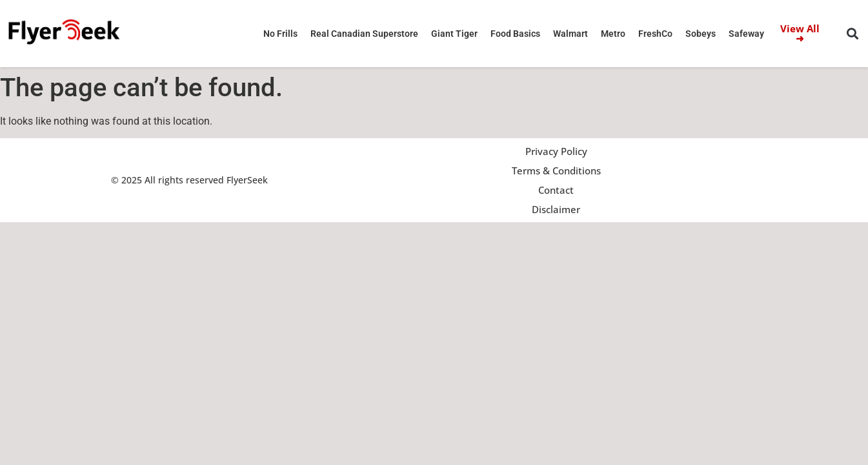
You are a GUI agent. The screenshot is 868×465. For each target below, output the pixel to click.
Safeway (746, 34)
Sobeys (701, 34)
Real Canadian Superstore (364, 34)
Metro (613, 34)
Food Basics (515, 34)
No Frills (280, 34)
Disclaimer (556, 209)
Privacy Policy (556, 151)
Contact (556, 190)
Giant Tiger (454, 34)
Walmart (570, 34)
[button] (852, 34)
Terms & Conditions (556, 170)
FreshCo (655, 34)
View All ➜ (800, 33)
